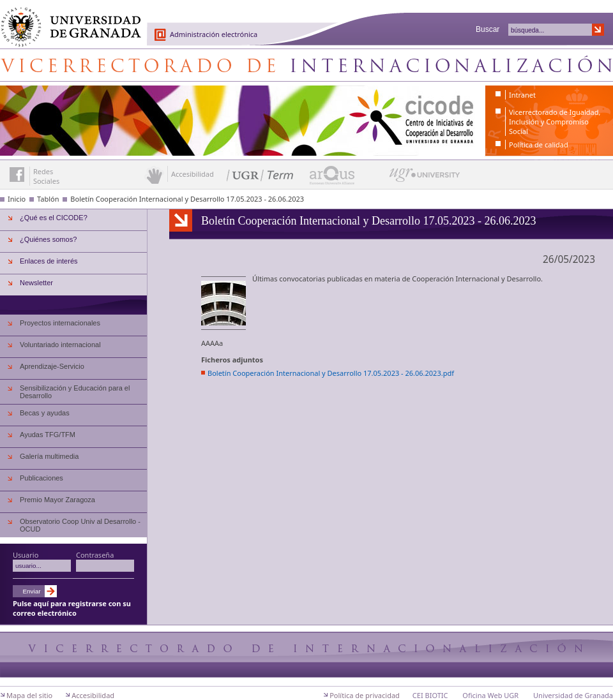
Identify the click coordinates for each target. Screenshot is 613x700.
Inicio (17, 199)
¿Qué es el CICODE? (54, 218)
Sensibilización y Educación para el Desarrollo (75, 392)
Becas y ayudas (45, 413)
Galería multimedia (49, 456)
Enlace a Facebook (17, 175)
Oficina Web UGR (490, 695)
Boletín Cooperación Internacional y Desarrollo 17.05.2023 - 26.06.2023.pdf (331, 373)
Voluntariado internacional (60, 345)
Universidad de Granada (66, 20)
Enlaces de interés (49, 261)
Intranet (522, 95)
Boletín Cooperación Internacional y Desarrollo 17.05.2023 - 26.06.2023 (187, 199)
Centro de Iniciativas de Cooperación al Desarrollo (306, 65)
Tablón (48, 199)
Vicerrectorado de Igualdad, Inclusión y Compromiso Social (555, 122)
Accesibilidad (93, 695)
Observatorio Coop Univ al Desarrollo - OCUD (80, 525)
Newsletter (36, 283)
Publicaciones (42, 478)
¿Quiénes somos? (48, 239)
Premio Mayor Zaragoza (57, 500)
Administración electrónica (214, 34)
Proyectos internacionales (60, 323)
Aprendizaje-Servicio (52, 366)
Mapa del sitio (29, 695)
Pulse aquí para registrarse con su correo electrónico (72, 608)
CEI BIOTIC (430, 695)
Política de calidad (539, 145)
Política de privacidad (365, 695)
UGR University (425, 178)
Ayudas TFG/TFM (48, 435)
